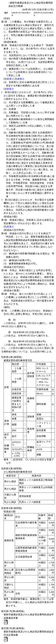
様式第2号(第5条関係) (13, 628)
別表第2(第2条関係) (12, 469)
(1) (29, 55)
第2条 (28, 49)
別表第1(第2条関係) (12, 357)
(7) (29, 186)
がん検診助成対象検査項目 (18, 472)
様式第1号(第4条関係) (13, 611)
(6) (29, 153)
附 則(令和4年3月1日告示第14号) (27, 332)
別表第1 (9, 79)
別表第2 (19, 79)
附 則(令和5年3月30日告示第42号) (27, 341)
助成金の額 (10, 511)
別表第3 (9, 89)
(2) (29, 62)
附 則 (12, 320)
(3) (28, 72)
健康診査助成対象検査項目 (18, 360)
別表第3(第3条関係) (12, 508)
